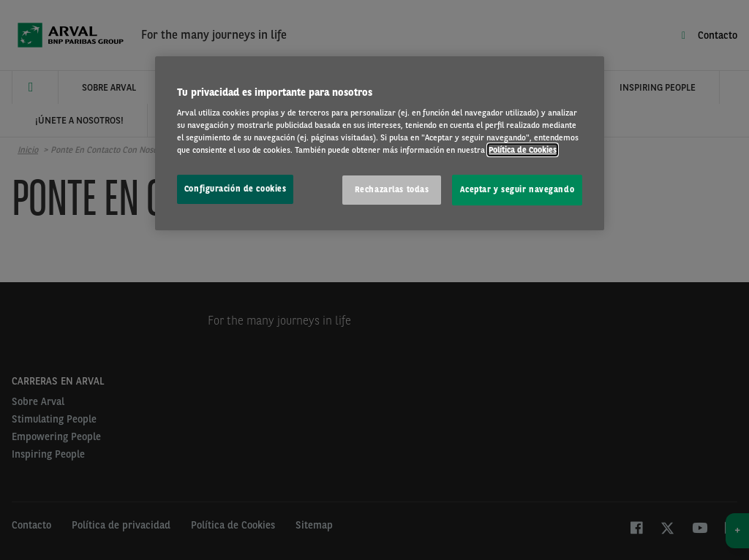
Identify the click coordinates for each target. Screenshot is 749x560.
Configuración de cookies (236, 189)
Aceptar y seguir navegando (517, 189)
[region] (380, 144)
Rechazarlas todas (392, 189)
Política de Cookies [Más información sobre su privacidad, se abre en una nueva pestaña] (523, 150)
